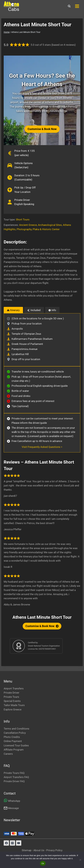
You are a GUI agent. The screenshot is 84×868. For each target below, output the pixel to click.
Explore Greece (13, 709)
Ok (43, 863)
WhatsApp (14, 801)
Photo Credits (12, 737)
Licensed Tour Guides (16, 745)
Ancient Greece (28, 225)
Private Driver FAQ (14, 781)
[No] (80, 860)
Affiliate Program (14, 750)
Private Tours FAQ (14, 773)
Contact (10, 793)
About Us (39, 850)
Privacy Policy (54, 850)
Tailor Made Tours (14, 705)
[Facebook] (6, 843)
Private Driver (11, 693)
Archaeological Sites (50, 225)
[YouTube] (19, 843)
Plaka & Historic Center (46, 229)
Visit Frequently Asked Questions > (42, 447)
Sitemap (27, 850)
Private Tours (11, 697)
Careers (8, 754)
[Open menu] (77, 6)
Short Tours (23, 220)
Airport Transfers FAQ (16, 777)
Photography (24, 229)
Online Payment (13, 741)
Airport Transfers (14, 688)
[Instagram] (12, 843)
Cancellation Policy (15, 733)
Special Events (12, 701)
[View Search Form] (69, 6)
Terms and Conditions (16, 729)
